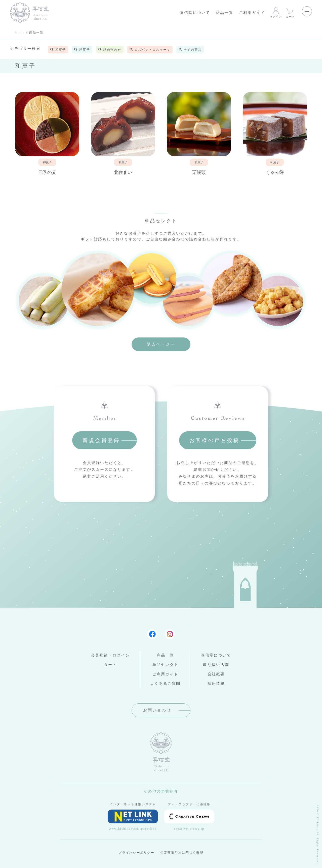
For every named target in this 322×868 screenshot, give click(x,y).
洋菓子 (82, 50)
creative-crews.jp (189, 820)
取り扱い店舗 (216, 665)
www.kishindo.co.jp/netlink (133, 820)
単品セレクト (166, 665)
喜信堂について (195, 13)
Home (20, 33)
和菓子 (58, 50)
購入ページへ (161, 344)
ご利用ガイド (252, 13)
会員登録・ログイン (110, 655)
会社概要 (216, 674)
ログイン (276, 12)
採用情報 (216, 684)
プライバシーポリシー (136, 853)
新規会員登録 (101, 440)
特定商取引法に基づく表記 (182, 853)
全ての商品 (190, 50)
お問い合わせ (157, 710)
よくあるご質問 (165, 684)
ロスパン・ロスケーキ (150, 50)
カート (290, 12)
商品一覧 (225, 13)
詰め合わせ (110, 50)
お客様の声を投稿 (215, 440)
